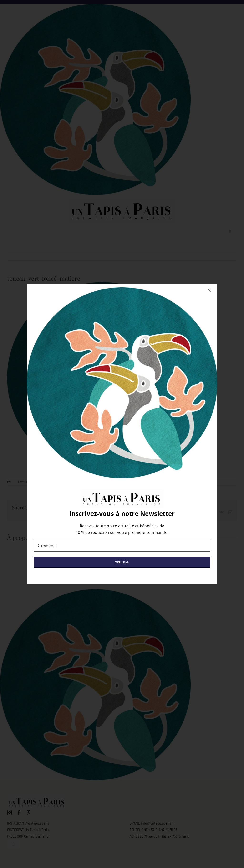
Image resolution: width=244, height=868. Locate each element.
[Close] (209, 290)
